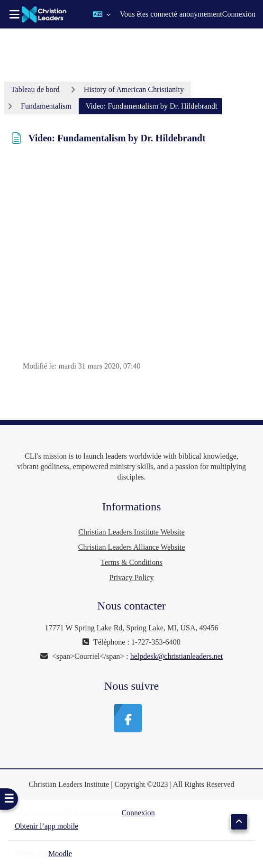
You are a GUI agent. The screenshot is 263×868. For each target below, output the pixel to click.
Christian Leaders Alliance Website (131, 547)
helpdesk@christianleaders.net (177, 656)
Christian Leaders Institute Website (131, 532)
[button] (102, 14)
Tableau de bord (35, 89)
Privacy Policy (132, 577)
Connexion (239, 14)
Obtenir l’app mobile (46, 826)
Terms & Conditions (131, 562)
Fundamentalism (46, 106)
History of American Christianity (134, 89)
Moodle (60, 854)
